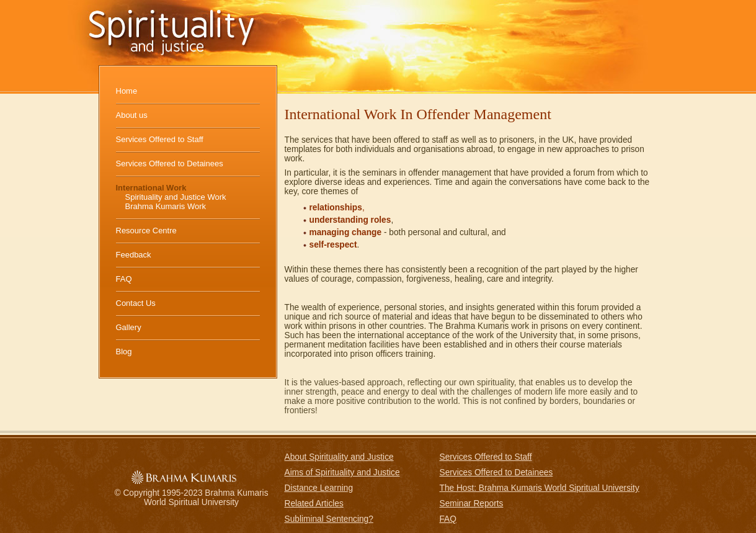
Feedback (134, 255)
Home (127, 91)
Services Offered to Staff (160, 139)
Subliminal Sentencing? (329, 519)
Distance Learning (319, 488)
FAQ (124, 279)
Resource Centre (146, 231)
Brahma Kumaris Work (166, 206)
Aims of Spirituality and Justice (342, 473)
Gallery (129, 327)
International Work (151, 188)
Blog (124, 352)
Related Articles (314, 504)
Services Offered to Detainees (170, 163)
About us (132, 115)
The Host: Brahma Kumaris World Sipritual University (540, 488)
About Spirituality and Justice (339, 457)
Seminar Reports (472, 504)
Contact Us (136, 303)
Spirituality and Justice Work (176, 197)
